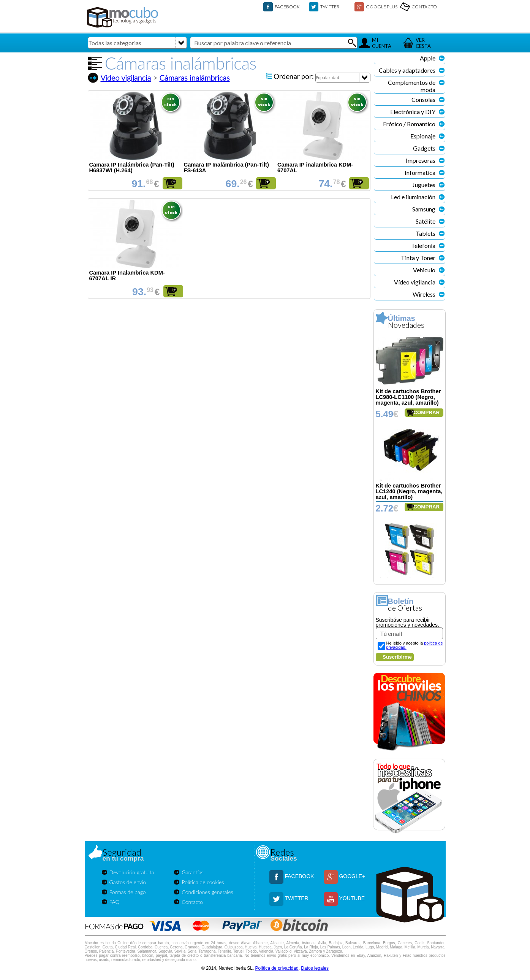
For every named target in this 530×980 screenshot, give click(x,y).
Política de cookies (203, 882)
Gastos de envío (128, 882)
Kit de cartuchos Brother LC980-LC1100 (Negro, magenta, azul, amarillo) (408, 397)
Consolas (423, 99)
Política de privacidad (277, 968)
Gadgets (424, 148)
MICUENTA (382, 43)
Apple (428, 58)
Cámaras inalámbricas (195, 78)
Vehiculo (424, 270)
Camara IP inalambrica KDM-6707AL (315, 168)
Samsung (424, 209)
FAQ (115, 902)
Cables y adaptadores (407, 70)
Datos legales (315, 968)
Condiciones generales (207, 892)
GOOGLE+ (352, 876)
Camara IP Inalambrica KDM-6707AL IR (127, 276)
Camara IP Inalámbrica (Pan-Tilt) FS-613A (226, 168)
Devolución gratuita (132, 872)
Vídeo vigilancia (126, 78)
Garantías (192, 872)
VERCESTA (423, 43)
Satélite (426, 221)
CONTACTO (424, 7)
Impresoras (421, 160)
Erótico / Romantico (409, 124)
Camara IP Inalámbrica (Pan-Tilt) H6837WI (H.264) (132, 168)
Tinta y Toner (418, 258)
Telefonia (423, 245)
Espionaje (423, 136)
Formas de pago (128, 892)
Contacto (192, 902)
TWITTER (330, 7)
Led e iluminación (413, 197)
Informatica (420, 172)
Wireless (424, 294)
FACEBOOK (287, 7)
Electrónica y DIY (413, 112)
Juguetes (424, 185)
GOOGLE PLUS (382, 7)
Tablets (426, 233)
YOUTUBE (352, 898)
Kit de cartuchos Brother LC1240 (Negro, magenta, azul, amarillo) (409, 491)
